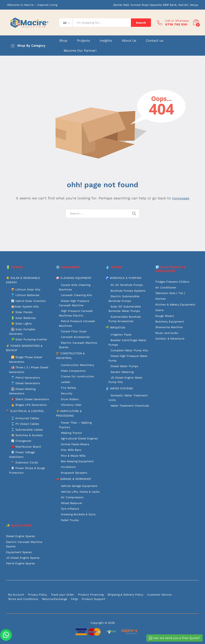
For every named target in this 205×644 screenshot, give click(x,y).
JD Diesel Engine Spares (23, 558)
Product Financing (91, 595)
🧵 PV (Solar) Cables (25, 424)
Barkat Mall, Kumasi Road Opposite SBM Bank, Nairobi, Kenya (156, 5)
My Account (16, 595)
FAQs (74, 599)
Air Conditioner (166, 287)
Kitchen (161, 299)
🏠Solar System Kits (25, 306)
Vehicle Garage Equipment (79, 486)
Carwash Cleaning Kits (76, 295)
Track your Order (62, 595)
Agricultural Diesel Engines (79, 438)
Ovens (159, 310)
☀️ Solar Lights (21, 324)
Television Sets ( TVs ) (170, 293)
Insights (106, 41)
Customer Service (159, 595)
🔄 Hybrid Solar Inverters (28, 301)
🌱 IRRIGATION (115, 328)
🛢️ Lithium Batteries (25, 295)
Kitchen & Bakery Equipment (175, 304)
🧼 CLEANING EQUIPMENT (74, 278)
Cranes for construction (77, 376)
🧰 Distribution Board (26, 447)
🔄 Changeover (21, 441)
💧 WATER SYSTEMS (119, 388)
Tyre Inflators (70, 509)
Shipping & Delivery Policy (125, 595)
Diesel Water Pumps (124, 366)
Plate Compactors (73, 371)
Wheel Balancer (72, 503)
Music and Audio (167, 333)
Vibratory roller (71, 405)
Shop (63, 41)
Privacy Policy (37, 595)
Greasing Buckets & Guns (78, 514)
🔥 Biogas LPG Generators (29, 405)
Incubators (68, 467)
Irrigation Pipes (121, 335)
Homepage (181, 198)
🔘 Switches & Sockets (27, 435)
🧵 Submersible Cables (27, 430)
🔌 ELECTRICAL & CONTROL (25, 411)
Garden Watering (122, 372)
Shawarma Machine (169, 327)
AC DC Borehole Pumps (127, 285)
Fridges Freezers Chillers (172, 282)
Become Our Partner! (80, 51)
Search (141, 23)
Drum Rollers (70, 399)
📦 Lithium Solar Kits (26, 289)
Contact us (155, 41)
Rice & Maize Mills (73, 456)
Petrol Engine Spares (20, 563)
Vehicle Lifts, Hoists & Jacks (80, 492)
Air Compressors (72, 497)
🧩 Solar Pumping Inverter (29, 339)
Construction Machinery (77, 365)
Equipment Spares (19, 552)
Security (67, 393)
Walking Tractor (71, 433)
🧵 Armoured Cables (25, 418)
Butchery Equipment (170, 321)
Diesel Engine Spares (20, 536)
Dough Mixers (165, 316)
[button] (6, 634)
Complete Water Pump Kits (129, 350)
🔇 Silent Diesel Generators (30, 399)
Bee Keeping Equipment (77, 461)
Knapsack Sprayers (74, 473)
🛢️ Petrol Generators (25, 378)
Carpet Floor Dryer (74, 331)
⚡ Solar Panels (22, 312)
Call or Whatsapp (177, 21)
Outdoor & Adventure (170, 339)
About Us (129, 41)
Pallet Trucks (70, 520)
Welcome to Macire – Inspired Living (32, 5)
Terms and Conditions (23, 599)
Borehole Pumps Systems (128, 291)
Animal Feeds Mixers (75, 444)
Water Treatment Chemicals (130, 406)
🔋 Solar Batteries (23, 318)
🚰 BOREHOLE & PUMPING (123, 278)
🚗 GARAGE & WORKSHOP (73, 479)
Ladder (66, 382)
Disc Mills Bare (71, 450)
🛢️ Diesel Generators (25, 383)
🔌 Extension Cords (24, 462)
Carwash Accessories (75, 337)
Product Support (93, 599)
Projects (83, 41)
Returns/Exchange (55, 599)
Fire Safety (68, 388)
